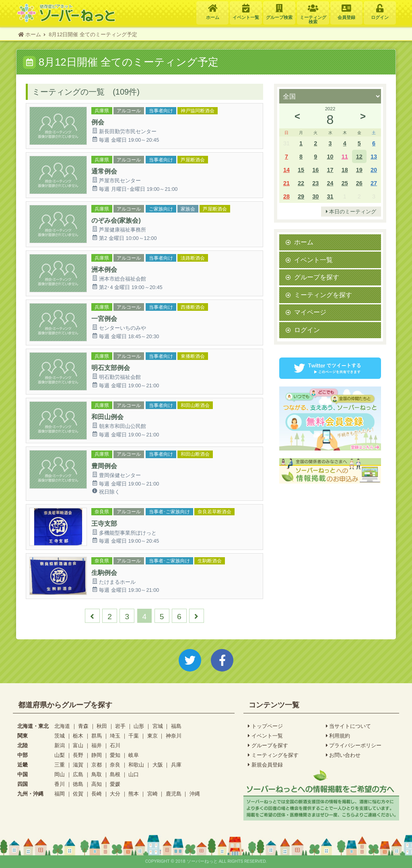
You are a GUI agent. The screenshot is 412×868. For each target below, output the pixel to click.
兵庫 (176, 765)
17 (330, 170)
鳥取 (97, 774)
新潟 (60, 745)
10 (330, 156)
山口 (134, 774)
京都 (97, 765)
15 (301, 170)
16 (315, 170)
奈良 (115, 765)
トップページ (265, 726)
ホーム (304, 242)
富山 (78, 745)
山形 (139, 726)
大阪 (158, 765)
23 (315, 183)
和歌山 (136, 765)
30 (315, 196)
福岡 (60, 794)
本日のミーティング (351, 212)
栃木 (78, 736)
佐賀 (78, 794)
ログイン (307, 330)
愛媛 (115, 784)
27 (374, 183)
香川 (60, 784)
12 (359, 156)
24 (330, 183)
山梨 (60, 755)
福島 (176, 726)
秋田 (102, 726)
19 (359, 170)
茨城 (60, 736)
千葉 (134, 736)
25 (345, 183)
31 (330, 196)
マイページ (310, 312)
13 (374, 156)
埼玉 (115, 736)
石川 (115, 745)
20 (374, 170)
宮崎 (152, 794)
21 (286, 183)
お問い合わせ (343, 755)
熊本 (134, 794)
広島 (78, 774)
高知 (97, 784)
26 (359, 183)
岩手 (120, 726)
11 (345, 156)
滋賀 (78, 765)
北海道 (62, 726)
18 (345, 170)
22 (301, 183)
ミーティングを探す (323, 295)
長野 (78, 755)
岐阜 (134, 755)
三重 (60, 765)
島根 (115, 774)
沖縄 (195, 794)
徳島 (78, 784)
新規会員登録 (265, 765)
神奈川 (174, 736)
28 (286, 196)
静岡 (97, 755)
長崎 (97, 794)
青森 (83, 726)
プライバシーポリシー (354, 746)
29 (301, 196)
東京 (152, 736)
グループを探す (317, 277)
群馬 (97, 736)
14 (286, 170)
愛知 (115, 755)
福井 (97, 745)
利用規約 (338, 736)
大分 (115, 794)
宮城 (158, 726)
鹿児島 (174, 794)
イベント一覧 (313, 260)
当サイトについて (349, 726)
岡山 (60, 774)
